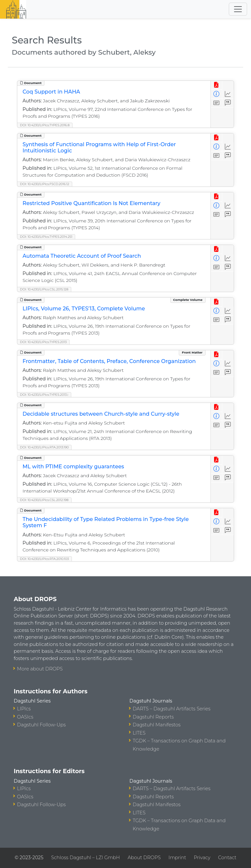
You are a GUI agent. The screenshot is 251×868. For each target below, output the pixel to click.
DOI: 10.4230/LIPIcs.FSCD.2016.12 (45, 184)
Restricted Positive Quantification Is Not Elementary (92, 203)
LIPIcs (24, 709)
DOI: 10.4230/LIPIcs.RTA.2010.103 (44, 559)
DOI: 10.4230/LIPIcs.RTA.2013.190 (44, 447)
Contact (227, 858)
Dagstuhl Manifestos (157, 725)
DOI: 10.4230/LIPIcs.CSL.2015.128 (44, 289)
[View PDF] (217, 85)
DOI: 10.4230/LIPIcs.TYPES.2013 (43, 342)
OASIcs (25, 717)
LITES (139, 733)
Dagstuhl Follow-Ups (41, 725)
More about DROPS (40, 669)
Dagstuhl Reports (153, 717)
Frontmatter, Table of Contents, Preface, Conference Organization (109, 361)
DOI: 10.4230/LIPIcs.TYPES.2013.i (44, 395)
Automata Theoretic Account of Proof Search (82, 256)
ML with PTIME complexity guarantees (73, 467)
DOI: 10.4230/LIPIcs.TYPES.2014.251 (46, 237)
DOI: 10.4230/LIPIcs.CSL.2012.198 (44, 500)
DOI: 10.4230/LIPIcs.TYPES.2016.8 (45, 125)
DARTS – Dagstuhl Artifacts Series (172, 709)
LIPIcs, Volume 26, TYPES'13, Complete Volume (84, 309)
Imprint (177, 858)
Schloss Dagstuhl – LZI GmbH (85, 858)
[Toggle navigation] (238, 9)
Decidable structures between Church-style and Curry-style (101, 414)
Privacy (202, 858)
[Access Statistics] (228, 94)
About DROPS (144, 858)
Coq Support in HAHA (51, 92)
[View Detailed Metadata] (217, 94)
